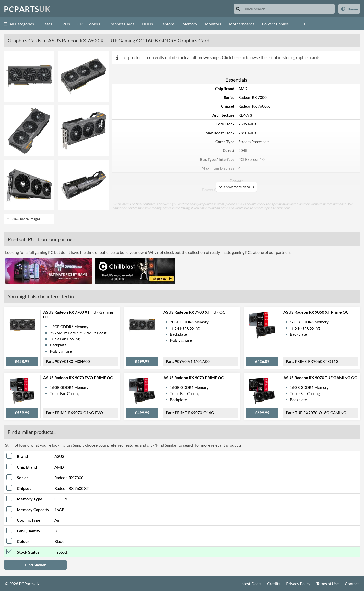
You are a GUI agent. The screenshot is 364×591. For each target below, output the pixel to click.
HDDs (147, 24)
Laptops (168, 24)
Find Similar (36, 565)
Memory (190, 24)
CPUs (65, 24)
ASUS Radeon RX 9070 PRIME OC (194, 377)
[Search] (238, 9)
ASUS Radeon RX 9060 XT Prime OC (316, 312)
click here (283, 208)
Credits (274, 584)
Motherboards (242, 24)
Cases (47, 24)
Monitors (213, 24)
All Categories (19, 24)
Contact (352, 584)
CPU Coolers (89, 24)
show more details (236, 187)
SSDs (301, 24)
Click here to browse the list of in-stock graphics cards (271, 58)
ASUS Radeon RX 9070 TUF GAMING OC (320, 377)
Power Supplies (275, 24)
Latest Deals (250, 584)
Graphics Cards (121, 24)
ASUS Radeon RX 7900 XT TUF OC (194, 312)
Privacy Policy (298, 584)
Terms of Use (328, 584)
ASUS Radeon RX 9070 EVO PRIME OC (78, 377)
